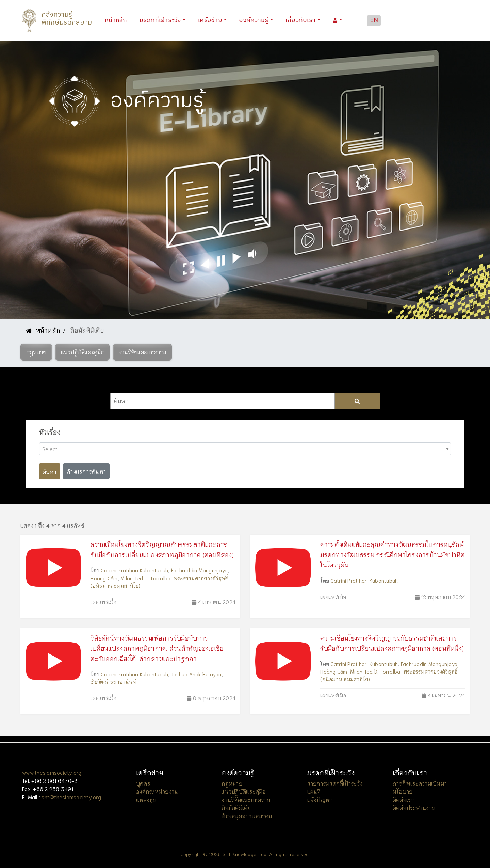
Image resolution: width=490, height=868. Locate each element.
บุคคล (143, 783)
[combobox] (245, 449)
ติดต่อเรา (403, 799)
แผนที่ (314, 791)
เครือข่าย (210, 20)
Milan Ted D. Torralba (145, 578)
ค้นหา (50, 471)
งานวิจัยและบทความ (246, 799)
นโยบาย (403, 791)
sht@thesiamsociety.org (71, 797)
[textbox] (242, 449)
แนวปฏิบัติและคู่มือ (243, 791)
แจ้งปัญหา (320, 799)
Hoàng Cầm (104, 578)
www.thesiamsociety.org (52, 772)
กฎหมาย (232, 783)
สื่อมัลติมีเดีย (236, 808)
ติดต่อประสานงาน (414, 808)
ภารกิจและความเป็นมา (420, 783)
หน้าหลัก (117, 20)
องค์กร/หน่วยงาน (157, 791)
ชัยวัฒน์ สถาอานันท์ (113, 681)
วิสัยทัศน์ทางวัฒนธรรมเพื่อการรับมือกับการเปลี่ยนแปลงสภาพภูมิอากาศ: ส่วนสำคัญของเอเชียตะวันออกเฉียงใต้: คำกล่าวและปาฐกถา (157, 648)
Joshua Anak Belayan (196, 674)
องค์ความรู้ (254, 20)
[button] (36, 352)
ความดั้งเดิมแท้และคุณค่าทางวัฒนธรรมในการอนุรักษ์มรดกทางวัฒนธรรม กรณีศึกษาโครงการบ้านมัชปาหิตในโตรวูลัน (393, 554)
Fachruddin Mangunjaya (199, 570)
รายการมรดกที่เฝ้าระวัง (335, 783)
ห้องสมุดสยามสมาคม (247, 816)
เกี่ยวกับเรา (300, 20)
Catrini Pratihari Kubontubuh (134, 570)
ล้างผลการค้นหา (86, 471)
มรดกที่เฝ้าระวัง (160, 20)
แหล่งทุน (146, 799)
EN (374, 20)
